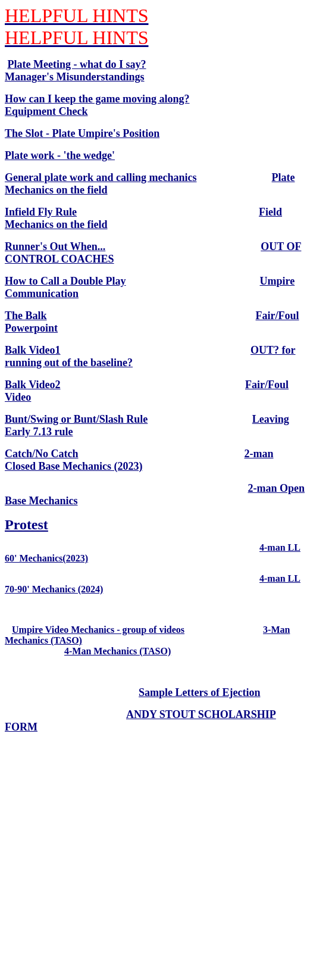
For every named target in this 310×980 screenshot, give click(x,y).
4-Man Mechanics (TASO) (118, 651)
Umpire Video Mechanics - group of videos (98, 630)
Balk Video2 (33, 385)
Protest (26, 525)
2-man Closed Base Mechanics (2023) (139, 460)
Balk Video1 (33, 350)
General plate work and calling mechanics (101, 177)
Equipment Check (46, 111)
